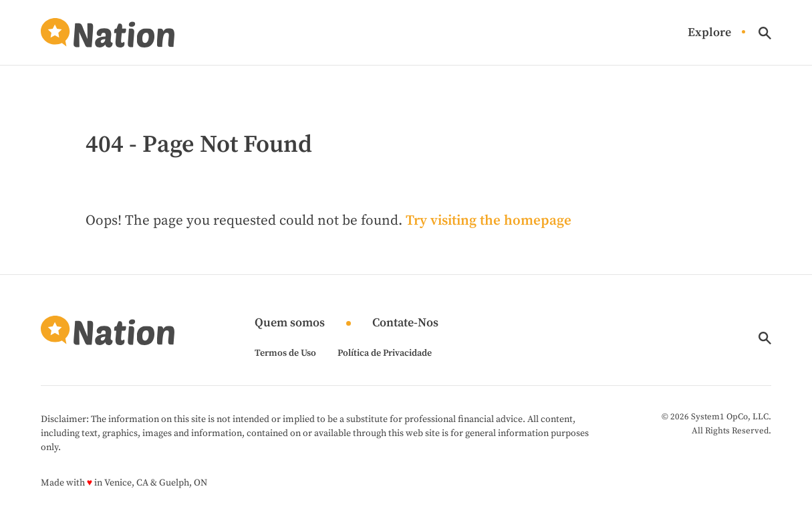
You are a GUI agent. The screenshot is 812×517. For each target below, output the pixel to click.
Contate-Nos (405, 323)
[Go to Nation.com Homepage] (108, 33)
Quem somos (290, 323)
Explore (709, 33)
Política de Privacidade (385, 353)
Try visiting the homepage (489, 221)
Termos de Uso (285, 353)
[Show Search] (765, 33)
